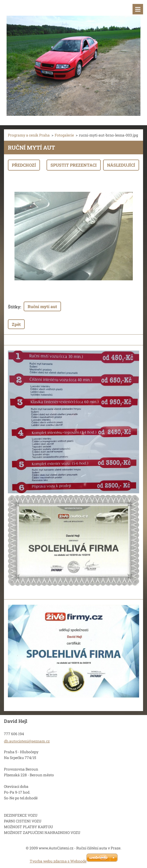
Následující (121, 165)
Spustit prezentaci (74, 165)
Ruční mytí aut (42, 306)
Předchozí (24, 165)
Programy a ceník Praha (29, 135)
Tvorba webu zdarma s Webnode (58, 861)
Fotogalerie (64, 135)
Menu (138, 9)
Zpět (16, 324)
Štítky (14, 307)
